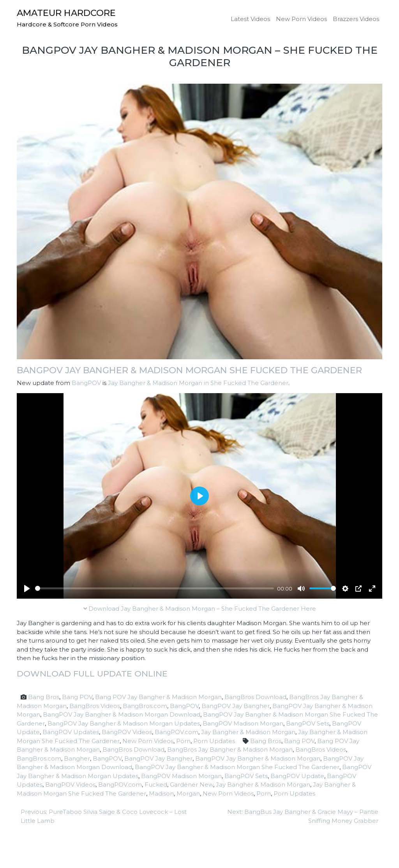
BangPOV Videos (127, 732)
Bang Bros (44, 697)
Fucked (156, 785)
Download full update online (92, 674)
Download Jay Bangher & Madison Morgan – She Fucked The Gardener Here (200, 609)
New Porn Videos (301, 19)
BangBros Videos (95, 706)
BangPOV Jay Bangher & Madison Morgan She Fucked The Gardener (189, 370)
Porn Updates (214, 741)
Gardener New (192, 785)
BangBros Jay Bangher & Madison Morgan (230, 749)
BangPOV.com (177, 732)
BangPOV (86, 383)
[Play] (27, 589)
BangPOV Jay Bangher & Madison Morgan (258, 758)
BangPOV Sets (308, 723)
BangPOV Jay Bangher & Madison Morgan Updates (124, 723)
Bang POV (77, 697)
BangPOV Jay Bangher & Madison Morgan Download (122, 714)
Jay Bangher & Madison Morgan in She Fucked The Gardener (198, 383)
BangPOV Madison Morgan (243, 723)
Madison (161, 793)
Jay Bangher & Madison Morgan (248, 732)
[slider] (154, 588)
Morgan (188, 793)
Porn (183, 741)
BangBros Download (255, 697)
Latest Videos (250, 19)
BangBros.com (145, 706)
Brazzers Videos (356, 19)
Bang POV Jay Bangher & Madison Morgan (158, 697)
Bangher (77, 758)
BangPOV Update (297, 776)
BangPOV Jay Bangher (236, 706)
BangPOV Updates (71, 732)
